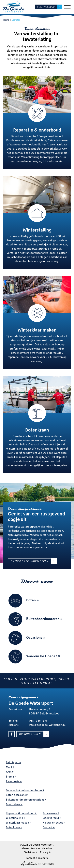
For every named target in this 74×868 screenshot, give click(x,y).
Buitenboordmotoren (43, 619)
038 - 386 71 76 (38, 720)
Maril (9, 767)
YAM (9, 772)
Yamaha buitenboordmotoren (24, 790)
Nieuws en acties (53, 822)
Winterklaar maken (17, 822)
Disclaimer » (30, 852)
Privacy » (45, 852)
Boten (31, 600)
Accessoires (50, 813)
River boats (13, 781)
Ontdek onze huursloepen (30, 561)
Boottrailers (13, 804)
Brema (10, 776)
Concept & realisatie (37, 861)
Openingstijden (30, 734)
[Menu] (67, 7)
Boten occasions (16, 795)
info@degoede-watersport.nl (47, 725)
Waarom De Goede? (42, 656)
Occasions (34, 637)
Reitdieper (12, 762)
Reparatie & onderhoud (20, 813)
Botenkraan (13, 827)
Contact (47, 827)
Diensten (16, 20)
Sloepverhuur (46, 7)
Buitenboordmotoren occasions (25, 799)
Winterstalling (15, 818)
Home (6, 20)
